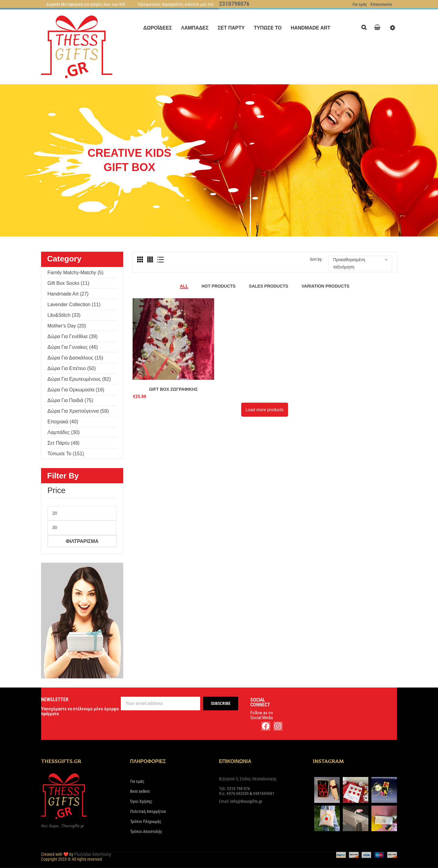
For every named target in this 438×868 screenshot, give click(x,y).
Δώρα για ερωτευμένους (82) (79, 379)
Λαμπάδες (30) (64, 432)
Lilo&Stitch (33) (64, 315)
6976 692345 (238, 793)
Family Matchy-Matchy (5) (75, 273)
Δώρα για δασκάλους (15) (75, 358)
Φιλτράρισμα (82, 541)
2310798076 (234, 4)
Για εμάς (360, 4)
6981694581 (264, 793)
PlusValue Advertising (93, 854)
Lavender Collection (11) (74, 304)
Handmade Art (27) (68, 294)
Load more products (265, 410)
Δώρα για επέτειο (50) (72, 368)
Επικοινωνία (381, 4)
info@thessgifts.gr (246, 801)
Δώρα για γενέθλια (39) (73, 336)
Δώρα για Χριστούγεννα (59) (78, 411)
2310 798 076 (238, 789)
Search (365, 27)
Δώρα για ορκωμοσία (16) (76, 390)
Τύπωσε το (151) (66, 454)
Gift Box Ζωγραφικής (173, 389)
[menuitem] (158, 28)
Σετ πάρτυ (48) (63, 443)
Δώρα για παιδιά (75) (70, 400)
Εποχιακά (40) (63, 422)
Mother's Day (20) (67, 326)
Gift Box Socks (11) (68, 283)
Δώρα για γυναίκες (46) (73, 347)
